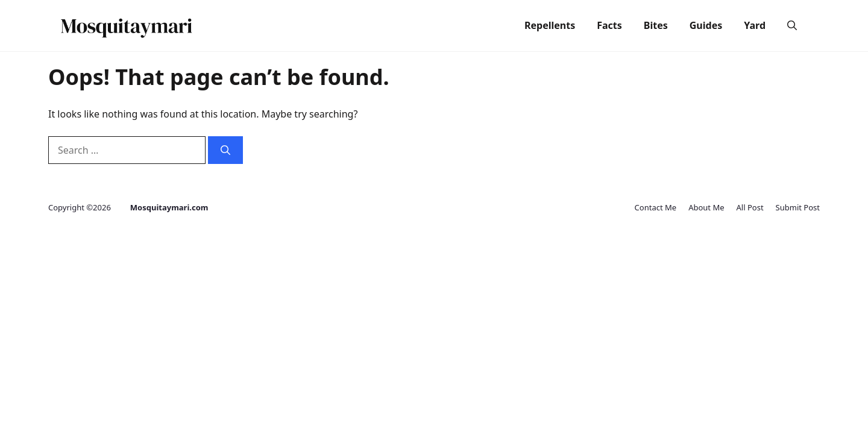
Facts (609, 25)
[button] (792, 26)
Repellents (550, 25)
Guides (706, 25)
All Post (750, 207)
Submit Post (798, 207)
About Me (706, 207)
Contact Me (656, 207)
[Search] (225, 150)
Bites (656, 25)
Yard (755, 25)
